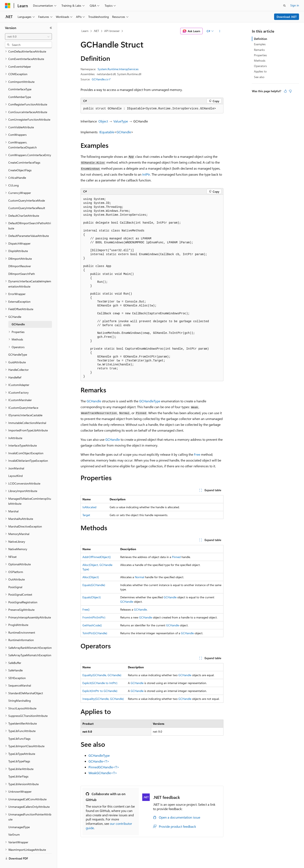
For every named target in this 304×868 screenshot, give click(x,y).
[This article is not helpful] (290, 91)
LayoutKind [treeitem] (15, 466)
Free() (86, 609)
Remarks (259, 50)
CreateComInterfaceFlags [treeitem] (24, 153)
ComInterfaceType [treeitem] (20, 79)
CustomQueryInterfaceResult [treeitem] (27, 198)
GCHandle (124, 132)
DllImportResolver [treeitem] (20, 256)
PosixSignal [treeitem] (15, 577)
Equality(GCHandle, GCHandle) (102, 675)
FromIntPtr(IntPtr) (94, 617)
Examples (260, 44)
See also (259, 77)
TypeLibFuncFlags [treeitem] (19, 729)
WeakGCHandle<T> (103, 773)
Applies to (260, 71)
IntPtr (146, 174)
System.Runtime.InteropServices (118, 69)
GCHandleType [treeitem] (18, 345)
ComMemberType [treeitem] (20, 87)
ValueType (121, 121)
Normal (139, 577)
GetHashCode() (92, 625)
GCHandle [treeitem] (18, 314)
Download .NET (287, 17)
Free (197, 454)
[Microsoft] (8, 6)
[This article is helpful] (285, 91)
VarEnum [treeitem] (14, 825)
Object (103, 121)
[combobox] (28, 37)
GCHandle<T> (99, 761)
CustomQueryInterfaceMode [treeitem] (27, 191)
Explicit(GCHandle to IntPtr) (100, 683)
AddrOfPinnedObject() (97, 557)
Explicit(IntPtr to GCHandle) (100, 691)
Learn (85, 31)
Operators (260, 66)
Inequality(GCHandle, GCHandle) (103, 699)
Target (86, 515)
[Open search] (284, 6)
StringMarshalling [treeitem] (20, 691)
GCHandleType (150, 401)
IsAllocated (89, 507)
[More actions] (220, 31)
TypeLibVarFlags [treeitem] (18, 767)
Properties (260, 55)
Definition (260, 39)
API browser (112, 31)
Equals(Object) (92, 597)
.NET (96, 31)
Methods (260, 61)
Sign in (295, 5)
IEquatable (107, 132)
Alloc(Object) (91, 577)
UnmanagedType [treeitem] (19, 817)
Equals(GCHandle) (94, 585)
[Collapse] (51, 28)
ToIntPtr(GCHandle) (95, 633)
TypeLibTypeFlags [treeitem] (19, 751)
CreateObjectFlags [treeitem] (20, 160)
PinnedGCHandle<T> (104, 767)
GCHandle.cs (100, 79)
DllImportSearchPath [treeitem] (22, 264)
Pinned (176, 557)
